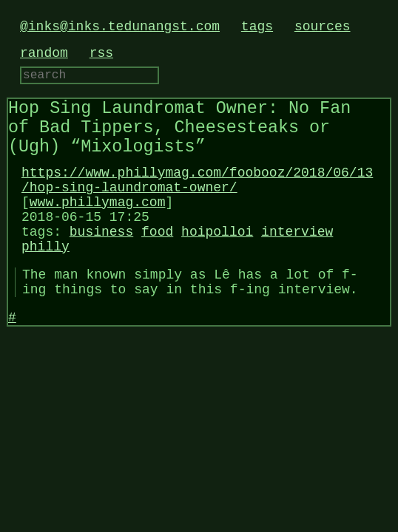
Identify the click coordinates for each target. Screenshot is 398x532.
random (44, 53)
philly (45, 279)
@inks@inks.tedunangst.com (120, 27)
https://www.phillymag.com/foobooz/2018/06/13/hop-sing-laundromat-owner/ (197, 199)
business (101, 262)
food (157, 262)
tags (257, 27)
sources (323, 27)
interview (297, 262)
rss (101, 53)
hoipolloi (217, 262)
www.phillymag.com (98, 226)
